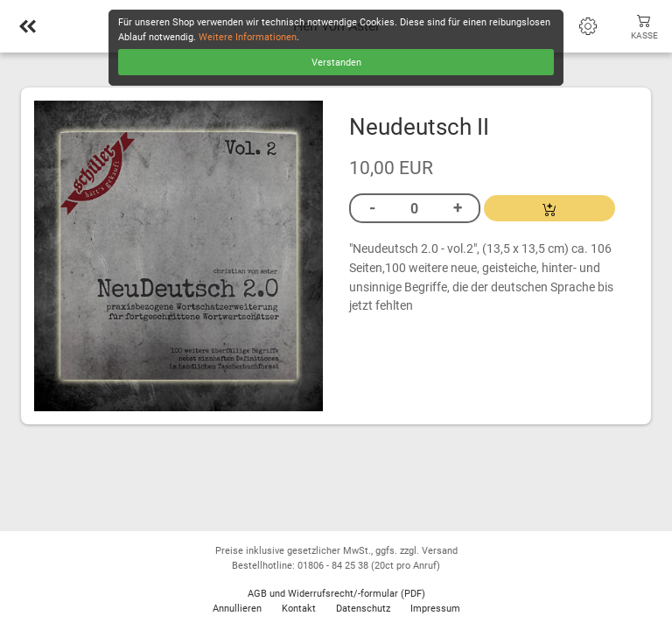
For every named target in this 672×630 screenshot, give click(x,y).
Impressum (435, 609)
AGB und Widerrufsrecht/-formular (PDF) (336, 594)
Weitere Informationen (248, 37)
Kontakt (299, 609)
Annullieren (237, 609)
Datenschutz (363, 609)
